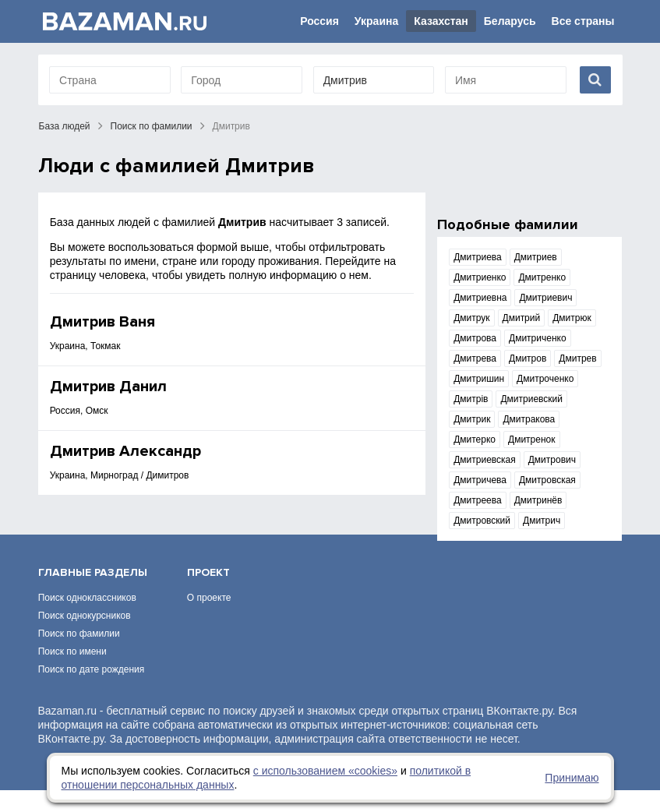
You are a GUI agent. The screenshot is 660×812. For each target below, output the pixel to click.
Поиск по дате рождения (92, 691)
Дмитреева (478, 500)
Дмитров (528, 358)
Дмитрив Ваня (102, 322)
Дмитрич (542, 521)
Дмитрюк (572, 318)
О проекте (209, 620)
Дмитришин (479, 379)
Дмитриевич (545, 298)
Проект (208, 594)
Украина (376, 21)
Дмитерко (475, 440)
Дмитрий (522, 318)
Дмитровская (547, 480)
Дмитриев (536, 257)
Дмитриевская (485, 460)
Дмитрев (577, 358)
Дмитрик (472, 419)
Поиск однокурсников (85, 637)
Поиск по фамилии (152, 126)
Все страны (583, 21)
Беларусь (510, 21)
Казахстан (441, 21)
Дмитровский (482, 521)
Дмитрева (475, 358)
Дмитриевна (480, 298)
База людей (65, 126)
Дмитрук (471, 318)
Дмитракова (529, 419)
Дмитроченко (545, 379)
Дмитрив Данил (108, 387)
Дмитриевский (531, 399)
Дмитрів (471, 399)
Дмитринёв (538, 500)
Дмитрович (552, 460)
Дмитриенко (480, 277)
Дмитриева (478, 257)
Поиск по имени (72, 673)
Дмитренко (542, 277)
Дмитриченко (538, 338)
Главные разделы (93, 594)
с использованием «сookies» (325, 771)
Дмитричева (480, 480)
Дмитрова (475, 338)
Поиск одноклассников (87, 620)
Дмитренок (531, 440)
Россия (319, 21)
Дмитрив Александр (125, 451)
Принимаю (572, 778)
